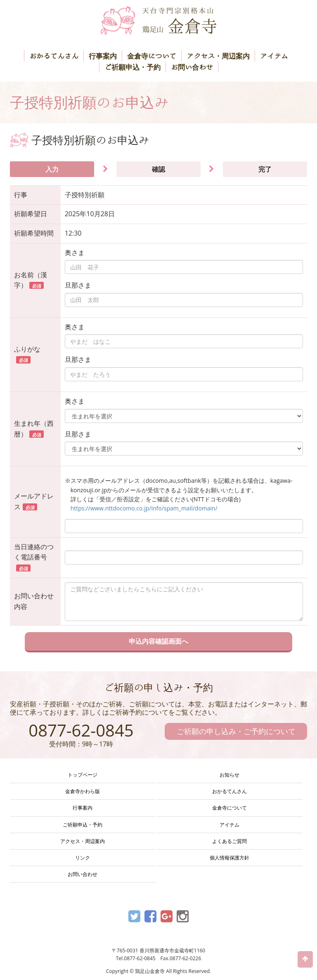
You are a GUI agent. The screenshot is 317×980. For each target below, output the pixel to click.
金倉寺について (152, 56)
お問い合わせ (192, 67)
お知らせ (229, 775)
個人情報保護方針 (229, 858)
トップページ (83, 775)
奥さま (75, 253)
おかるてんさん (54, 56)
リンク (83, 858)
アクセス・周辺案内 (218, 56)
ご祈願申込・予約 (132, 67)
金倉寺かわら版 (83, 791)
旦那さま (78, 285)
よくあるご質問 (229, 841)
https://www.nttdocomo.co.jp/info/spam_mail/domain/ (144, 508)
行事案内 (103, 56)
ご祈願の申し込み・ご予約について (236, 731)
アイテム (274, 56)
